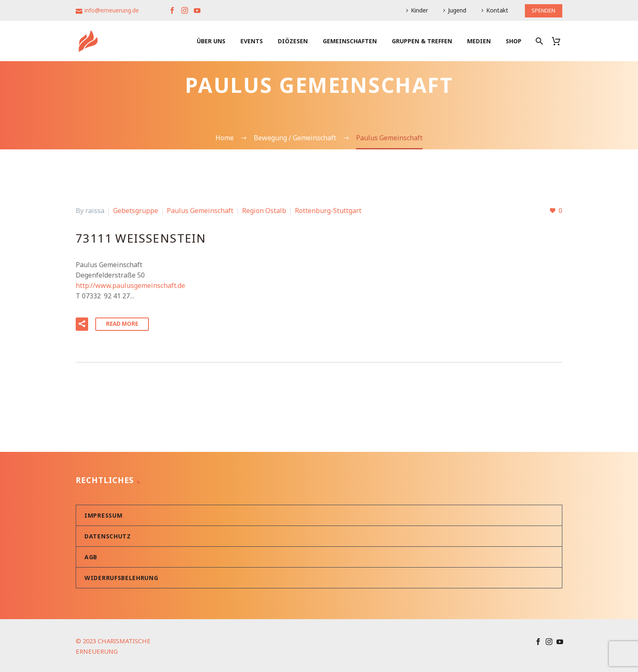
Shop (514, 41)
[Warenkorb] (559, 41)
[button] (82, 323)
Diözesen (293, 41)
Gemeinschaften (350, 41)
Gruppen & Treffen (422, 41)
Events (252, 41)
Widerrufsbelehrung (121, 577)
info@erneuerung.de (112, 10)
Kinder (416, 10)
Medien (479, 41)
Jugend (454, 10)
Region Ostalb (264, 211)
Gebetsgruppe (136, 211)
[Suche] (538, 41)
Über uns (211, 41)
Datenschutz (108, 535)
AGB (91, 556)
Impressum (103, 514)
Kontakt (494, 10)
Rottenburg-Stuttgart (328, 211)
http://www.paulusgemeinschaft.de (130, 285)
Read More (123, 323)
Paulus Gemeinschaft (200, 211)
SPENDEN (542, 10)
